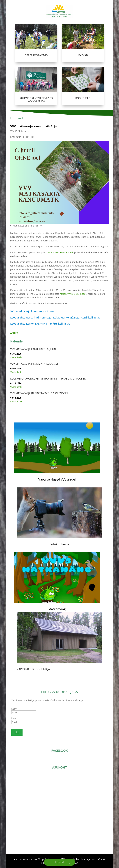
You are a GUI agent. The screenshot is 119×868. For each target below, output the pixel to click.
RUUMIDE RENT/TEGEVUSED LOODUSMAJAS (36, 98)
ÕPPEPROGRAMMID (36, 54)
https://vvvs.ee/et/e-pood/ (60, 252)
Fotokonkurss (59, 544)
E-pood (59, 862)
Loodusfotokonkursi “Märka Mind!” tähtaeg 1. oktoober (48, 379)
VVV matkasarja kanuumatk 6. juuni (36, 126)
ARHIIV (14, 333)
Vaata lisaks (16, 357)
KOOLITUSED (83, 97)
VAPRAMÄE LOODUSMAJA (33, 669)
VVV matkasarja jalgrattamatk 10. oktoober (39, 393)
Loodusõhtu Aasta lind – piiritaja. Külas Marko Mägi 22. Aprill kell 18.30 (55, 317)
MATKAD (83, 54)
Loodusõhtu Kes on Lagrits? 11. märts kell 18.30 (40, 324)
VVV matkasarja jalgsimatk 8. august (34, 364)
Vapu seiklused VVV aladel (57, 479)
